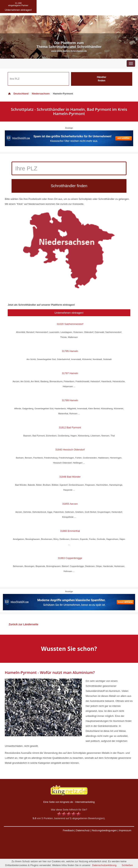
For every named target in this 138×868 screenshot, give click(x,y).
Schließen (127, 865)
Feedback (68, 830)
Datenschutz (83, 830)
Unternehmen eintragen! (69, 313)
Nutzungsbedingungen (104, 830)
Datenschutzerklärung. (105, 865)
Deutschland (18, 94)
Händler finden (102, 79)
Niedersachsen (41, 94)
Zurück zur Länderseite (23, 624)
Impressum (125, 830)
